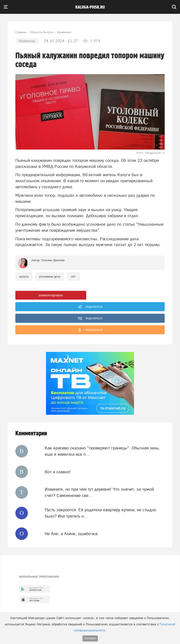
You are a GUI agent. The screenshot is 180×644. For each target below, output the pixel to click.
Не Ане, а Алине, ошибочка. (72, 534)
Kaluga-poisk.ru (90, 7)
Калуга (24, 276)
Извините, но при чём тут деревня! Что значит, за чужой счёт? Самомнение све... (99, 492)
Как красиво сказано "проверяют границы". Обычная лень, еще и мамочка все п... (102, 451)
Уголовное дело (50, 276)
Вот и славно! (58, 472)
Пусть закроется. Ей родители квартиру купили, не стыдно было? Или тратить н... (100, 513)
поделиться (90, 307)
